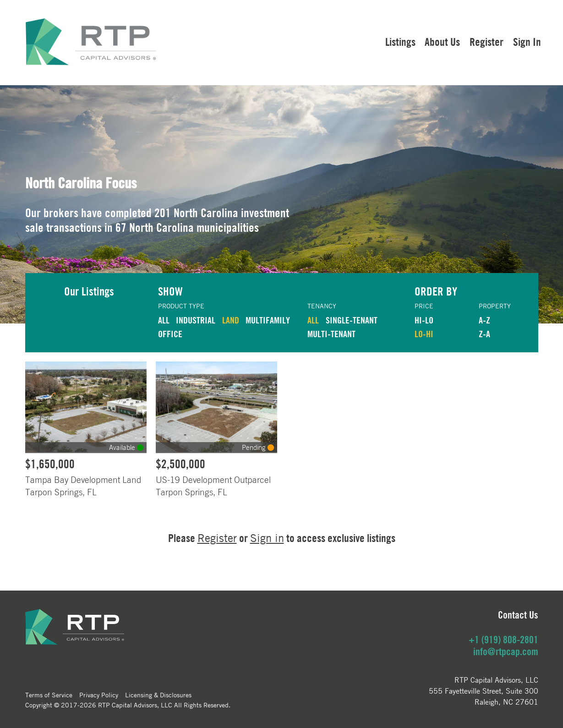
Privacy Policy (99, 695)
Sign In (527, 42)
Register (486, 42)
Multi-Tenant (331, 334)
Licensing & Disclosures (158, 695)
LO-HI (424, 334)
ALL (164, 320)
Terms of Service (49, 695)
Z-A (484, 334)
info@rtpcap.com (506, 651)
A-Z (484, 320)
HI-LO (424, 320)
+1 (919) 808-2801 (503, 640)
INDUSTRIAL (196, 320)
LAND (231, 320)
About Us (442, 42)
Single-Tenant (352, 320)
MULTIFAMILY (268, 320)
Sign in (267, 538)
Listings (400, 42)
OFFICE (170, 334)
